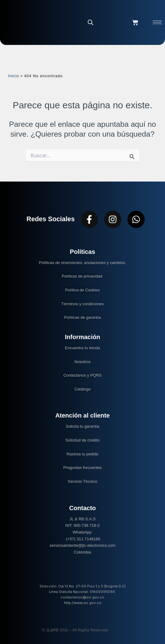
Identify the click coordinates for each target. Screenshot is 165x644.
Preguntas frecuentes (83, 468)
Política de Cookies (82, 290)
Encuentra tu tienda (82, 348)
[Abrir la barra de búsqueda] (91, 22)
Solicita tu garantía (83, 426)
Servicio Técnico (82, 481)
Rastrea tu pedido (82, 454)
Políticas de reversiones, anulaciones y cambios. (82, 263)
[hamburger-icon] (157, 22)
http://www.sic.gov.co (83, 603)
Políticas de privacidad (83, 276)
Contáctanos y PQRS (83, 375)
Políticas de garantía (82, 317)
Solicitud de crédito (83, 440)
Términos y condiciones (82, 304)
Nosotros (83, 362)
